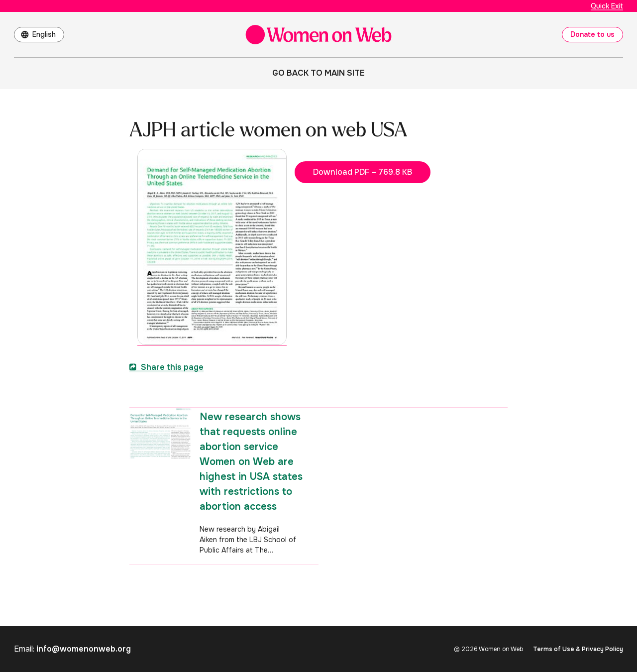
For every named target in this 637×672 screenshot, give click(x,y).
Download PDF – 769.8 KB (363, 172)
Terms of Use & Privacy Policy (578, 649)
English (44, 34)
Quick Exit (607, 6)
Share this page (166, 367)
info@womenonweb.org (84, 649)
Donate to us (592, 34)
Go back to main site (318, 73)
